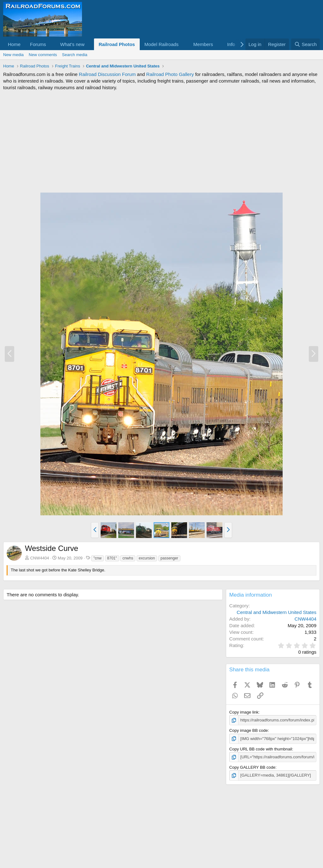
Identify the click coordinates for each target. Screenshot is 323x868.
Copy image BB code (249, 730)
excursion (147, 558)
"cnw (97, 558)
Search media (75, 55)
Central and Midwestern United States (276, 612)
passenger (169, 558)
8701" (112, 558)
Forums (38, 44)
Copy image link (244, 712)
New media (13, 55)
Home (14, 44)
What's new (72, 44)
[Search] (305, 44)
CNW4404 (40, 558)
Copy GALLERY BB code (252, 767)
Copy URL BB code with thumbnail (261, 749)
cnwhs (128, 558)
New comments (43, 55)
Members (203, 44)
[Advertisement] (161, 142)
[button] (51, 44)
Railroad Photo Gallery (170, 74)
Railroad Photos (117, 44)
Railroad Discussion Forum (107, 74)
